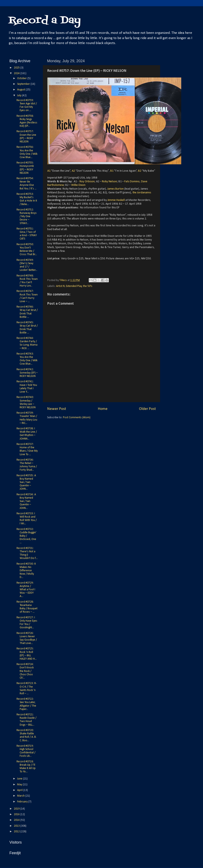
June (20, 779)
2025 (17, 68)
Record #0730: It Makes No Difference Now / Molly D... (26, 571)
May (20, 785)
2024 (17, 73)
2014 (17, 820)
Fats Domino (132, 182)
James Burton (116, 189)
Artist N (60, 286)
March (21, 796)
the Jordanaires (142, 193)
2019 (17, 809)
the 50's (88, 286)
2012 (17, 832)
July (20, 96)
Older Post (147, 409)
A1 (49, 171)
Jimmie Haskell (116, 200)
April (20, 790)
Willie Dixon (78, 185)
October (22, 78)
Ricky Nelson (109, 182)
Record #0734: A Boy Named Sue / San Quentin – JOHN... (26, 501)
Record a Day (45, 21)
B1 (112, 171)
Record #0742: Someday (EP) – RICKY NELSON (27, 373)
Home (103, 409)
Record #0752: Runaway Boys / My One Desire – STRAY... (27, 217)
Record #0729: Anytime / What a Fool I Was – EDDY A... (26, 590)
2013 (17, 826)
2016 (17, 814)
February (23, 802)
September (24, 84)
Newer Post (57, 409)
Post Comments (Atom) (77, 418)
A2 (73, 171)
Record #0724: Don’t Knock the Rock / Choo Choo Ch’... (25, 671)
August (21, 90)
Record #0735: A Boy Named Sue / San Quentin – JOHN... (26, 482)
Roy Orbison (87, 182)
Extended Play (74, 286)
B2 (140, 171)
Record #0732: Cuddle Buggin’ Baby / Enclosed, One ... (26, 536)
